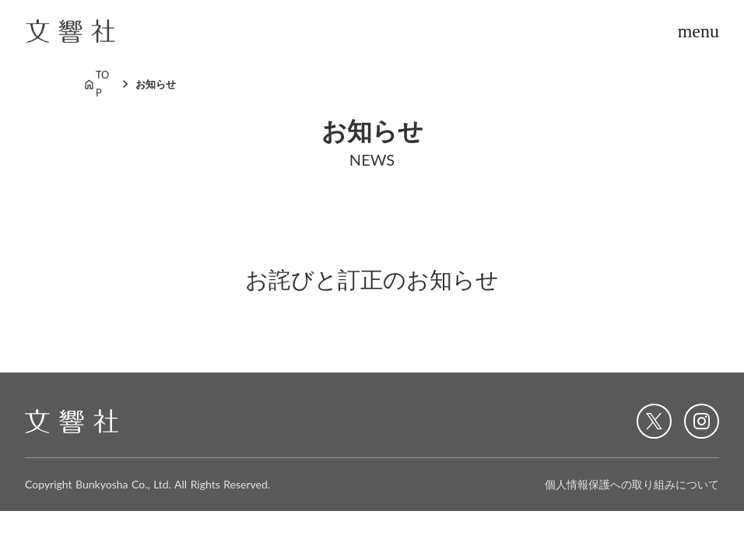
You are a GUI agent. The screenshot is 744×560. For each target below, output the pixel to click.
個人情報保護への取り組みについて (632, 484)
